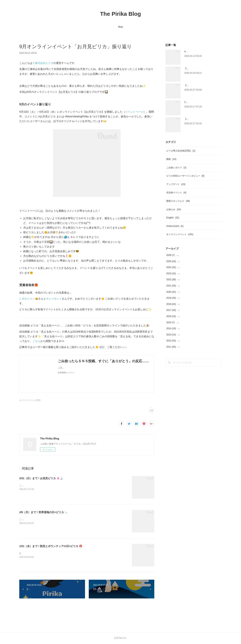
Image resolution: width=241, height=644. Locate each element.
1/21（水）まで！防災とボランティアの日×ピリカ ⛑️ (51, 546)
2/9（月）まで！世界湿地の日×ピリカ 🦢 (44, 512)
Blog (120, 27)
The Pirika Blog (120, 14)
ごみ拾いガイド (176, 168)
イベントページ (134, 112)
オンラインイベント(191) (30, 400)
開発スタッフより (178, 201)
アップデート (176, 184)
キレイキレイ (54, 299)
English (173, 218)
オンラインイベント (180, 234)
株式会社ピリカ (44, 63)
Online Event (175, 226)
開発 (171, 159)
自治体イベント (176, 193)
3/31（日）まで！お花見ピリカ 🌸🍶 (41, 478)
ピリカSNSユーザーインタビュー (185, 176)
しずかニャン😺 (29, 299)
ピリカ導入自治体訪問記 (181, 151)
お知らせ (173, 209)
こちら (36, 341)
